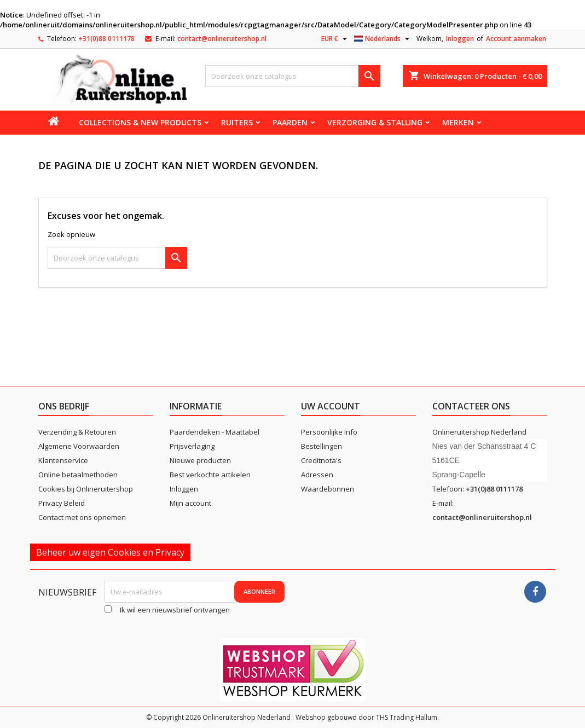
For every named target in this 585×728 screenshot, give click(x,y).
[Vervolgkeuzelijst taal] (383, 39)
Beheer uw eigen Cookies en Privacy (110, 552)
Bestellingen (322, 446)
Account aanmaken (516, 39)
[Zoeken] (293, 76)
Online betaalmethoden (78, 475)
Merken (458, 122)
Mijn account (190, 503)
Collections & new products (140, 122)
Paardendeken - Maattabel (215, 432)
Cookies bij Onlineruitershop (86, 489)
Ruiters (237, 122)
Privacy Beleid (62, 503)
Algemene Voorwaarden (79, 446)
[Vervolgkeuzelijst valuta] (335, 39)
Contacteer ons (471, 406)
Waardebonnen (328, 489)
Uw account (331, 406)
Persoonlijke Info (329, 432)
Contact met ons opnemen (82, 517)
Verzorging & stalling (375, 122)
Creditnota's (321, 460)
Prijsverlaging (192, 446)
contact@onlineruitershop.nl (222, 39)
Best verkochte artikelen (210, 475)
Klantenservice (63, 460)
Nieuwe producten (200, 460)
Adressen (317, 475)
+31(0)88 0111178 (106, 39)
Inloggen (460, 39)
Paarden (290, 122)
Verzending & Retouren (77, 432)
